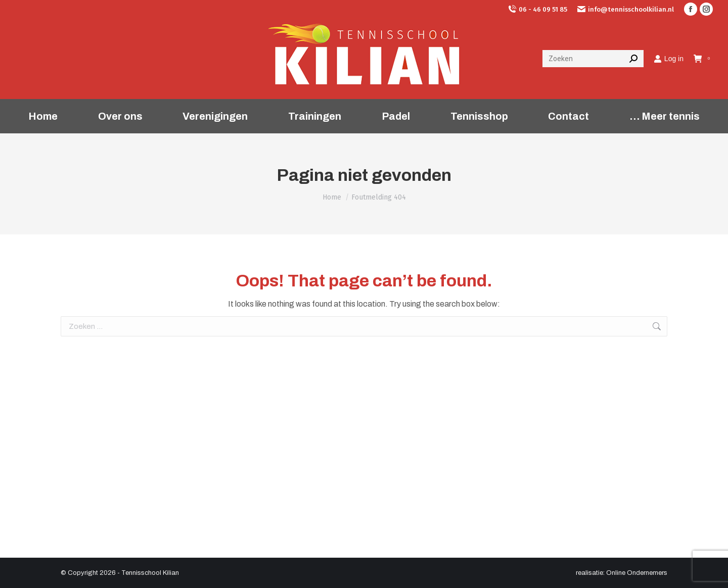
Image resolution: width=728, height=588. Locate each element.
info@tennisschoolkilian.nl (626, 9)
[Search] (593, 59)
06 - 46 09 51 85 (538, 9)
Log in (669, 59)
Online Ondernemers (637, 573)
